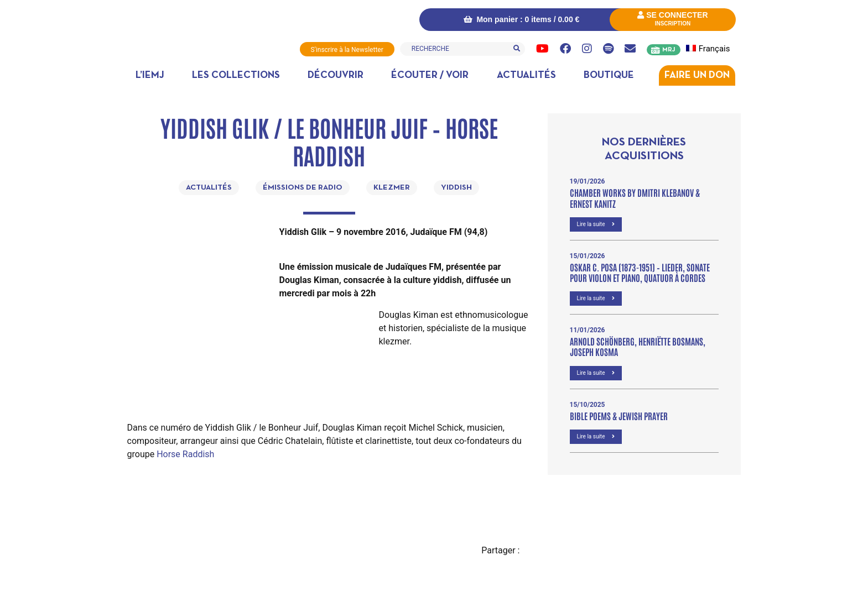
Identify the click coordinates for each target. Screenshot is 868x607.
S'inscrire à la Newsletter (347, 50)
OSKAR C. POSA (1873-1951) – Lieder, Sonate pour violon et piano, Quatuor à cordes (640, 272)
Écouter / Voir (430, 75)
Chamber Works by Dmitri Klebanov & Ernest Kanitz (635, 198)
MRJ (669, 50)
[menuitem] (714, 49)
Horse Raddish (185, 454)
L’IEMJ (150, 75)
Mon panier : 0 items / (522, 19)
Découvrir (336, 75)
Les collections (236, 75)
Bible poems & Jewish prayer (619, 416)
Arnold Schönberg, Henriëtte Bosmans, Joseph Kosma (638, 346)
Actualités (526, 75)
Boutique (609, 75)
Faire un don (697, 75)
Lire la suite (596, 224)
